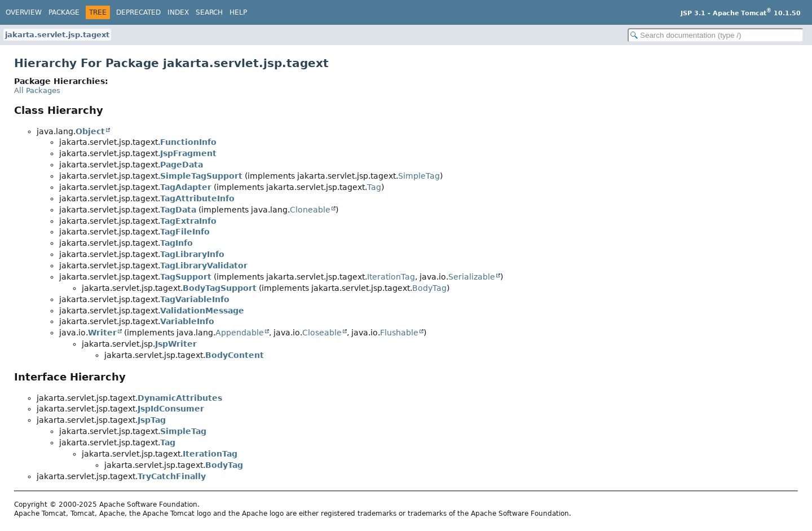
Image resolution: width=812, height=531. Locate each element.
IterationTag (391, 277)
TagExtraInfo (188, 221)
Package (64, 12)
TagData (178, 210)
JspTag (152, 420)
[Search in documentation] (716, 35)
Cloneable (310, 210)
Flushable (399, 333)
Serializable (472, 277)
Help (238, 12)
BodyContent (235, 355)
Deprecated (138, 12)
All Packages (37, 90)
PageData (182, 165)
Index (178, 12)
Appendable (240, 333)
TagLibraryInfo (192, 254)
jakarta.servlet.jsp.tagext (57, 35)
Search (209, 12)
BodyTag (429, 288)
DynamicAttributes (180, 398)
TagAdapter (186, 187)
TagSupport (186, 277)
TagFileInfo (185, 232)
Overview (24, 12)
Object (90, 131)
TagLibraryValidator (204, 265)
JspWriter (176, 344)
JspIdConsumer (171, 409)
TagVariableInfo (195, 299)
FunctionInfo (188, 142)
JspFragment (188, 153)
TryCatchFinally (172, 476)
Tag (374, 187)
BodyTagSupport (220, 288)
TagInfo (176, 243)
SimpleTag (419, 176)
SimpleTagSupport (201, 176)
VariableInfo (187, 321)
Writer (102, 333)
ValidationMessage (202, 311)
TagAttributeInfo (197, 198)
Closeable (322, 333)
